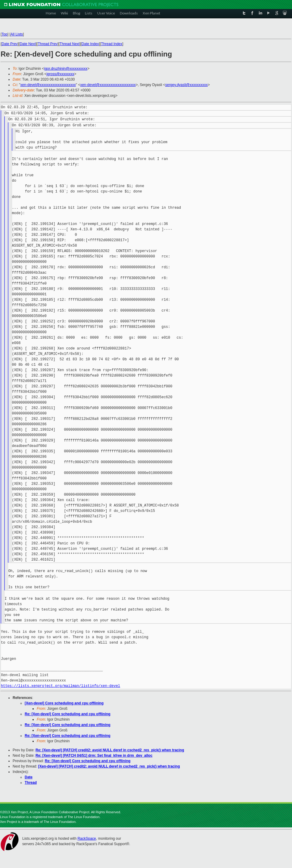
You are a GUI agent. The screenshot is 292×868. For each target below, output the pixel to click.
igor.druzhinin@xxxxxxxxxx (66, 69)
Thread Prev (48, 44)
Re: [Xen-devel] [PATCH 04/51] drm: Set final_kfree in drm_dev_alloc (94, 756)
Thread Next (70, 44)
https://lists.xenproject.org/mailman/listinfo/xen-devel (61, 686)
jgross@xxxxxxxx (60, 74)
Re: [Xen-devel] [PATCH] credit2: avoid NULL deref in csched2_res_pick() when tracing (110, 750)
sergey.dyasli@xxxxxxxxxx (186, 85)
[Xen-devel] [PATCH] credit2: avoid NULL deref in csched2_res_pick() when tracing (109, 766)
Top (4, 34)
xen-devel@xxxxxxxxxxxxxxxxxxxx (48, 85)
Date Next (28, 44)
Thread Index (112, 44)
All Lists (17, 34)
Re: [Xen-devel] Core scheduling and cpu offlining (68, 714)
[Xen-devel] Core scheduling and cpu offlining (64, 703)
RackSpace (87, 839)
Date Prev (9, 44)
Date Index (90, 44)
